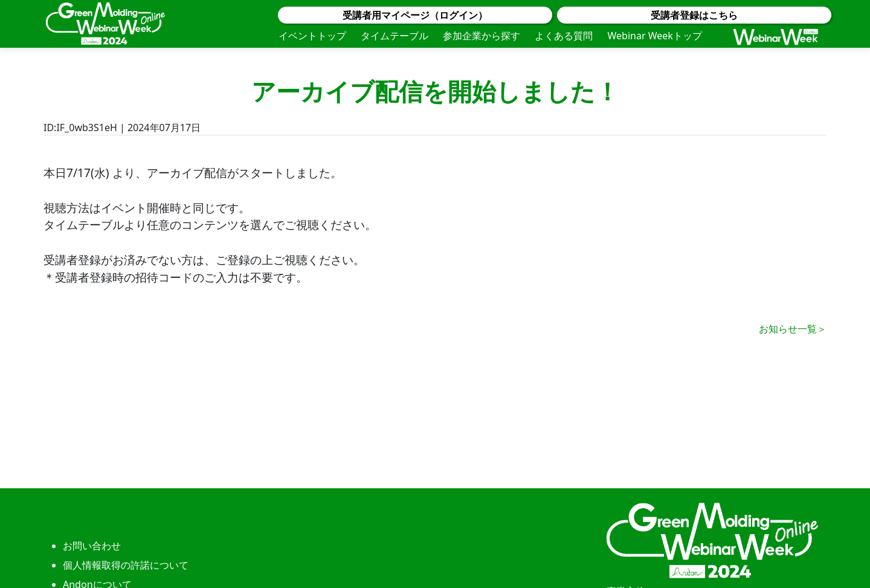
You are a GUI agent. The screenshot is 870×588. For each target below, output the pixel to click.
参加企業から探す (482, 36)
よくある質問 (564, 36)
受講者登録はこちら (694, 15)
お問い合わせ (92, 546)
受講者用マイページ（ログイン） (415, 15)
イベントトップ (312, 36)
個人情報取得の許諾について (126, 565)
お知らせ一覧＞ (793, 329)
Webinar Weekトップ (654, 36)
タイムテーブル (395, 36)
